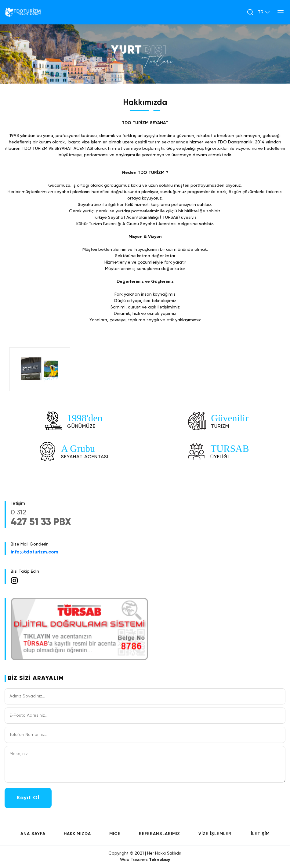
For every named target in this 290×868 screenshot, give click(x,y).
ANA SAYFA (33, 834)
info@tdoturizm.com (34, 552)
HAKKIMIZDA (77, 834)
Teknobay (159, 860)
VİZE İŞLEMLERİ (216, 834)
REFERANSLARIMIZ (159, 834)
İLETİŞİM (260, 834)
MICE (115, 834)
